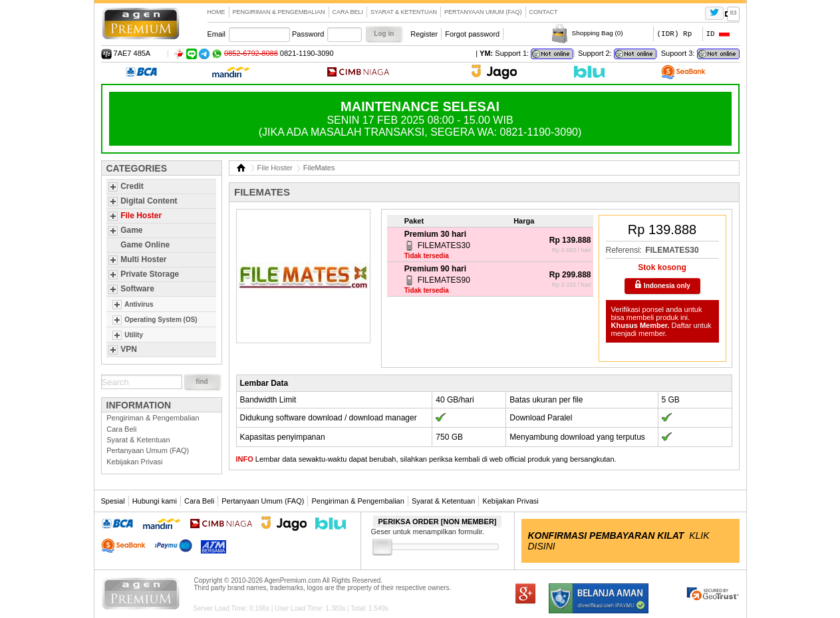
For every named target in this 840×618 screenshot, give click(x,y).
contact (544, 12)
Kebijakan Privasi (134, 462)
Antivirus (139, 304)
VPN (129, 349)
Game (131, 230)
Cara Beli (348, 12)
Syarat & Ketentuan (404, 12)
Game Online (145, 245)
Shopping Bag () (598, 33)
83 (733, 13)
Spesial (113, 501)
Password (308, 34)
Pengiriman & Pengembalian (279, 12)
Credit (132, 186)
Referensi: (624, 250)
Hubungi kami (155, 501)
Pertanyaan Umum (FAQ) (483, 12)
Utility (134, 335)
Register (424, 34)
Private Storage (150, 274)
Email (217, 34)
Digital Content (149, 201)
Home (216, 12)
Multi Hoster (143, 259)
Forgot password (472, 34)
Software (137, 289)
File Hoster (141, 216)
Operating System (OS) (161, 320)
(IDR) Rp (675, 34)
